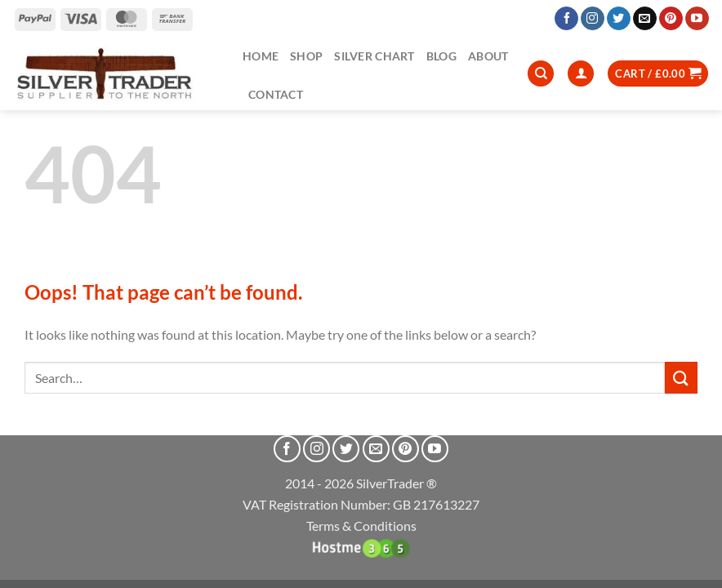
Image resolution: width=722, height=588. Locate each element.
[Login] (581, 74)
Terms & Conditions (361, 526)
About (488, 56)
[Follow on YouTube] (697, 19)
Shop (306, 56)
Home (261, 56)
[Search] (541, 74)
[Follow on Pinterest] (671, 19)
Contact (276, 94)
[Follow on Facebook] (566, 19)
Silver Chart (374, 56)
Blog (441, 56)
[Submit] (681, 378)
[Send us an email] (645, 19)
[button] (658, 74)
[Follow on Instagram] (593, 19)
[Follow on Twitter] (619, 19)
